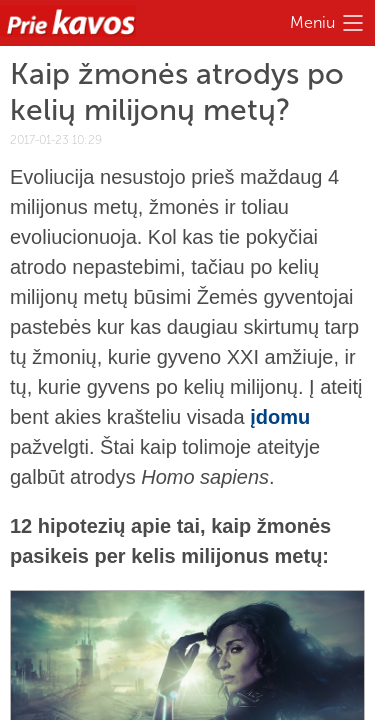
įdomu (280, 417)
